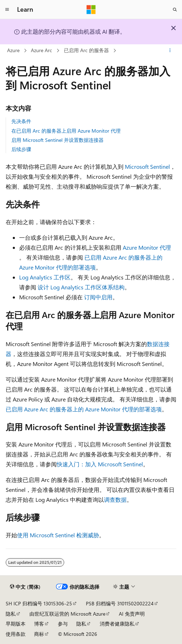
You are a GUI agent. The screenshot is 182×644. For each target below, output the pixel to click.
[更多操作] (170, 51)
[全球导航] (7, 10)
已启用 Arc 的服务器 (86, 50)
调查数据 (115, 499)
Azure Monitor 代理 (147, 247)
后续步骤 (21, 149)
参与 (63, 624)
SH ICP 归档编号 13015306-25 (39, 603)
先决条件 (21, 121)
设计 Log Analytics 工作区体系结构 (81, 287)
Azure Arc (42, 50)
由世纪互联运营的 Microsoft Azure (67, 614)
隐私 (11, 614)
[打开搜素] (175, 10)
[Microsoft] (91, 10)
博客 (39, 624)
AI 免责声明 (132, 614)
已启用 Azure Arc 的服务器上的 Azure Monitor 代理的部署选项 (84, 409)
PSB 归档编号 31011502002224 (120, 603)
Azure (13, 50)
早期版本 (16, 624)
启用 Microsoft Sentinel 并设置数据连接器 (57, 140)
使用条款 (16, 634)
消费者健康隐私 (117, 624)
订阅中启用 (98, 297)
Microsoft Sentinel (147, 166)
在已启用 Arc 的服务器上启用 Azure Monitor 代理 (66, 131)
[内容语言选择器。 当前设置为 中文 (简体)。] (25, 587)
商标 (39, 634)
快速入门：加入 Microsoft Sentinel (100, 464)
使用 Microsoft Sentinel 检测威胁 (58, 535)
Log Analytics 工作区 (45, 277)
